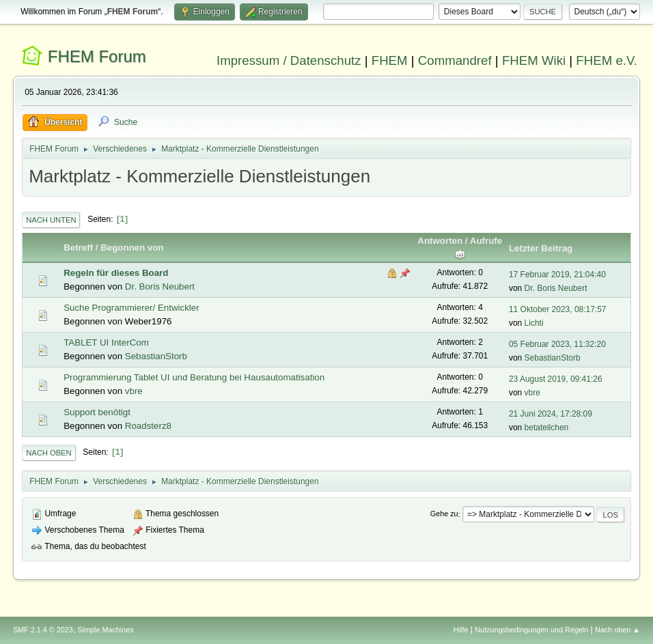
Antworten (440, 241)
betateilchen (547, 428)
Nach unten (51, 220)
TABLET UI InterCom (106, 342)
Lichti (534, 323)
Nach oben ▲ (617, 630)
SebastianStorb (156, 356)
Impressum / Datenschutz (289, 60)
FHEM (390, 60)
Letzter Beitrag (541, 248)
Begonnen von (132, 248)
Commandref (455, 60)
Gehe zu (444, 514)
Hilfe (461, 630)
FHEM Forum (97, 56)
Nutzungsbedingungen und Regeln (531, 630)
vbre (134, 391)
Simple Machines (105, 630)
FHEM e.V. (607, 60)
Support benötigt (97, 412)
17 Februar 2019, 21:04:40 (557, 275)
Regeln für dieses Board (116, 273)
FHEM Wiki (534, 60)
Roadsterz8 (148, 426)
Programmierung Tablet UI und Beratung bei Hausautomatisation (194, 377)
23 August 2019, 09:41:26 (556, 379)
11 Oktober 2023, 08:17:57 (558, 309)
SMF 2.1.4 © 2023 (43, 630)
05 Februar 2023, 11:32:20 (557, 344)
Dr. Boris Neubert (160, 286)
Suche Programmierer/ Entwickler (131, 308)
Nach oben (49, 453)
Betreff (78, 248)
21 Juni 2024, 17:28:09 (551, 414)
